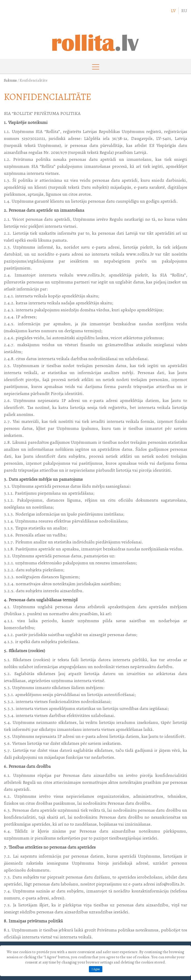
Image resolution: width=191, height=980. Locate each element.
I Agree (96, 969)
